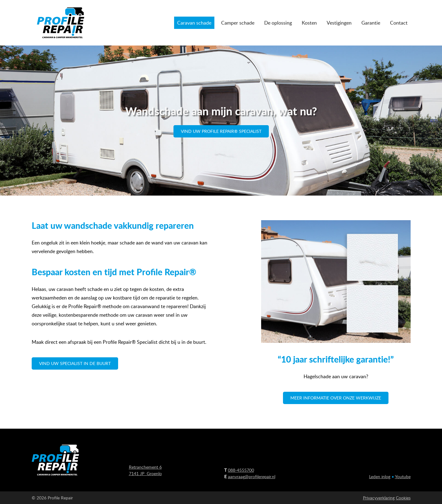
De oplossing (278, 23)
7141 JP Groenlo (145, 473)
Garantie (371, 23)
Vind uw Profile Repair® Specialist (221, 131)
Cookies (403, 498)
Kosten (309, 23)
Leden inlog (380, 476)
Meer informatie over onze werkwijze (336, 398)
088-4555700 (241, 470)
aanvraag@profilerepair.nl (252, 476)
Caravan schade (194, 23)
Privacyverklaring (379, 498)
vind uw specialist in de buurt (75, 363)
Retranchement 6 (145, 467)
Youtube (403, 476)
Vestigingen (339, 23)
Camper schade (238, 23)
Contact (399, 23)
